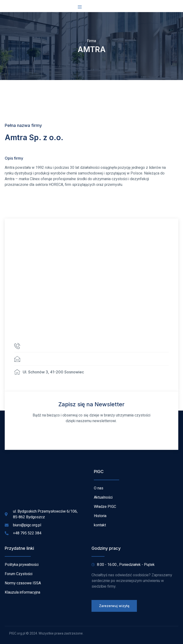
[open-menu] (80, 7)
